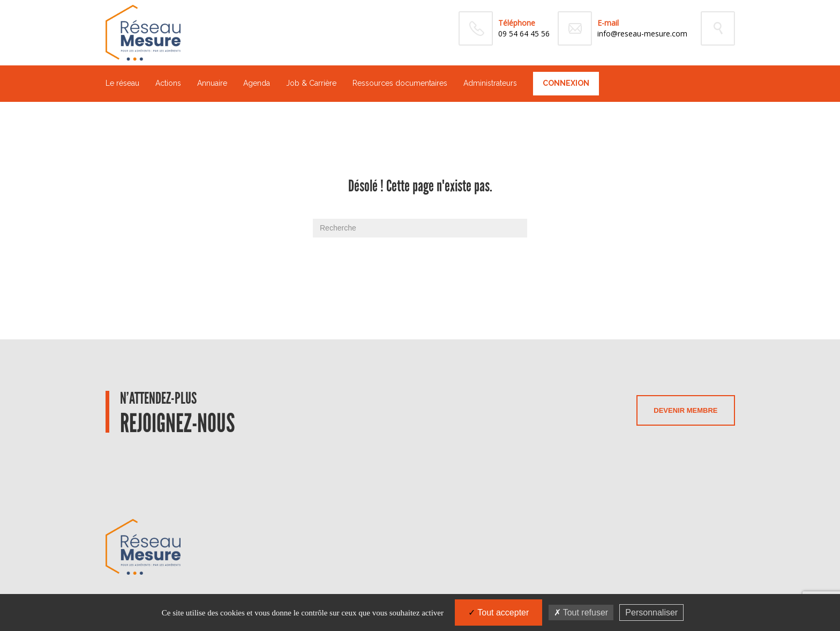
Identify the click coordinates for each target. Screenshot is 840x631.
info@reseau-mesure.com (642, 34)
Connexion (566, 83)
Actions (168, 83)
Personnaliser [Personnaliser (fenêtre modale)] (651, 613)
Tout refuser (581, 613)
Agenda (257, 83)
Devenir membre (685, 410)
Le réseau (122, 83)
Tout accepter (498, 613)
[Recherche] (420, 228)
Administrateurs (490, 83)
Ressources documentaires (400, 83)
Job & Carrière (311, 83)
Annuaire (212, 83)
